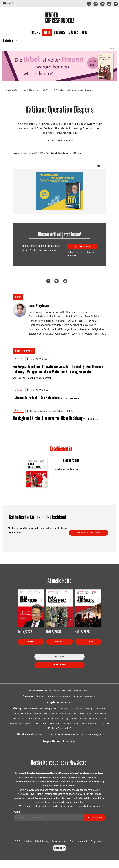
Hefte (47, 33)
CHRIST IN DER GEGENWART (27, 714)
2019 (45, 90)
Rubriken (8, 41)
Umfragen (66, 703)
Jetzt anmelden (94, 817)
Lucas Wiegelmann (62, 140)
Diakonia (105, 723)
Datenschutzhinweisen (88, 806)
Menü (10, 3)
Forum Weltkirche (98, 718)
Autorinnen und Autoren (59, 696)
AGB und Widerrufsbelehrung (32, 841)
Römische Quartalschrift (59, 728)
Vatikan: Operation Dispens (80, 90)
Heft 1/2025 (33, 359)
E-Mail (17, 812)
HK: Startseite (11, 90)
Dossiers (60, 33)
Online (36, 33)
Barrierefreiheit (79, 841)
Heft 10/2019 (57, 90)
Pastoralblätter (51, 718)
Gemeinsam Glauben (20, 723)
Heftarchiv (34, 90)
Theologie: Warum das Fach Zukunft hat (47, 411)
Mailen (66, 281)
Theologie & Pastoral (95, 709)
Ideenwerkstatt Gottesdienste (27, 718)
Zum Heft (31, 642)
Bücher (73, 33)
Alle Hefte (59, 657)
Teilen (49, 281)
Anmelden (72, 256)
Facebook (70, 741)
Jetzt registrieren (82, 246)
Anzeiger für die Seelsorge (74, 718)
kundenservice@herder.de (66, 734)
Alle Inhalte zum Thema (88, 533)
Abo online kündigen (91, 734)
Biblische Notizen (89, 723)
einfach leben (50, 714)
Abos (85, 33)
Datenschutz (59, 841)
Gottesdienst (100, 714)
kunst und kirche (70, 723)
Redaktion (90, 696)
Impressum (98, 841)
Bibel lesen (54, 723)
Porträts (78, 696)
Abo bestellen (59, 665)
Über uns (40, 696)
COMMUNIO (85, 714)
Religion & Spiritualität (71, 709)
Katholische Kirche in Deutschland (37, 517)
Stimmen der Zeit (68, 714)
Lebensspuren (40, 723)
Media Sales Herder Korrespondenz (40, 709)
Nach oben (59, 848)
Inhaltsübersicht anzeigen (67, 469)
